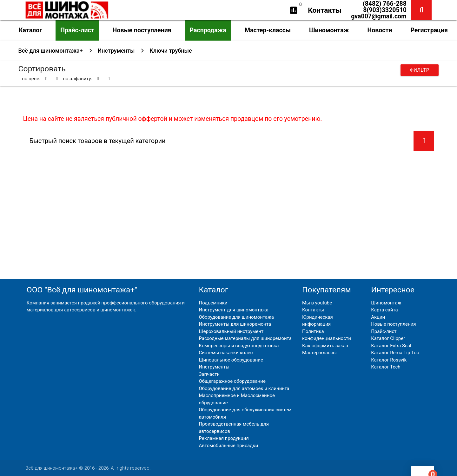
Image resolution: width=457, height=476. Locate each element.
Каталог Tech (386, 367)
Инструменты (116, 51)
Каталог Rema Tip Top (395, 353)
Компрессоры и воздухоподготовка (239, 346)
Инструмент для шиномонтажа (233, 310)
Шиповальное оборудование (231, 360)
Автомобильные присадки (228, 446)
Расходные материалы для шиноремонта (245, 338)
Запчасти (209, 374)
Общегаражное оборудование (232, 381)
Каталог (30, 30)
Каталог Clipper (388, 338)
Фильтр (419, 70)
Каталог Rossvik (389, 360)
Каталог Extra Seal (391, 346)
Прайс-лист (77, 30)
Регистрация (429, 30)
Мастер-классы (268, 30)
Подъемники (213, 303)
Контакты (325, 10)
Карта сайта (384, 310)
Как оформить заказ (325, 346)
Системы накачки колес (226, 353)
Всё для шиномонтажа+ (51, 51)
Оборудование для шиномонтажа (236, 317)
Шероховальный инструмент (231, 331)
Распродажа (208, 30)
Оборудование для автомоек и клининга (244, 388)
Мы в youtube (317, 303)
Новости (380, 30)
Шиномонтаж (329, 30)
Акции (378, 317)
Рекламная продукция (224, 438)
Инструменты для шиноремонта (235, 324)
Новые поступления (142, 30)
